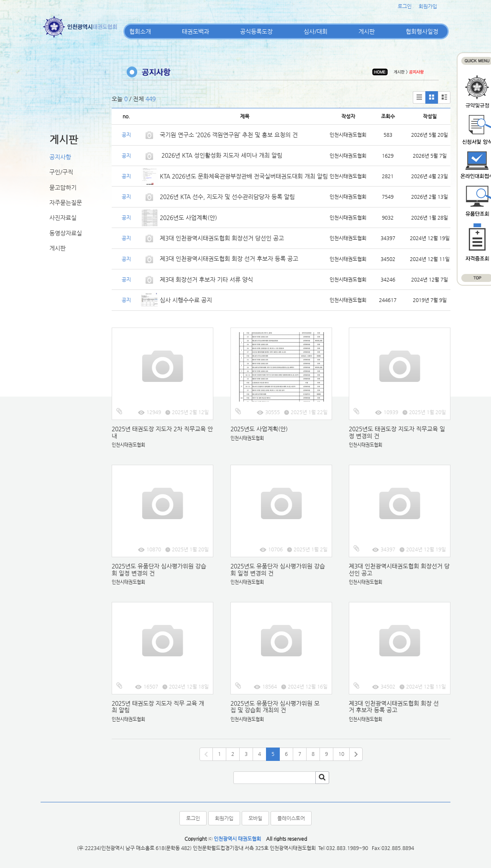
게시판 (367, 31)
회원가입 (428, 6)
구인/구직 (61, 172)
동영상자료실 (66, 233)
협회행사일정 (422, 31)
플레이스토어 (291, 818)
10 (341, 754)
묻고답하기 (63, 187)
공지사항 (60, 157)
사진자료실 (63, 218)
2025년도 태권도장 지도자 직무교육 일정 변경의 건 (397, 432)
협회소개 (140, 31)
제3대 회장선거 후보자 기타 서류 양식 (206, 279)
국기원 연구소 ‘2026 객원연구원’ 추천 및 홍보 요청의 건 (229, 135)
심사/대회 (316, 31)
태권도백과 (196, 31)
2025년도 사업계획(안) (259, 429)
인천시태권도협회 (128, 445)
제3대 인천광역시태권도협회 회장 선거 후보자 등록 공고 (229, 259)
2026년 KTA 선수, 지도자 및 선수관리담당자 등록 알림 (227, 197)
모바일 (255, 818)
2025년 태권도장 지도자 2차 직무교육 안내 (162, 432)
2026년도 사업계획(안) (188, 218)
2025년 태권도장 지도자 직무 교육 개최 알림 (158, 707)
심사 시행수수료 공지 (186, 300)
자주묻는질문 (66, 202)
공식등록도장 (256, 31)
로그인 (405, 6)
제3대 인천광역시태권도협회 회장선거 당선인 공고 (222, 238)
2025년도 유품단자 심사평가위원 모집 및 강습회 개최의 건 (275, 707)
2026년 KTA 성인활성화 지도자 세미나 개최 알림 (221, 155)
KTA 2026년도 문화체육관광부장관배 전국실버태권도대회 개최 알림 (244, 176)
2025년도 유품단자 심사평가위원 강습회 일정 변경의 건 (159, 570)
